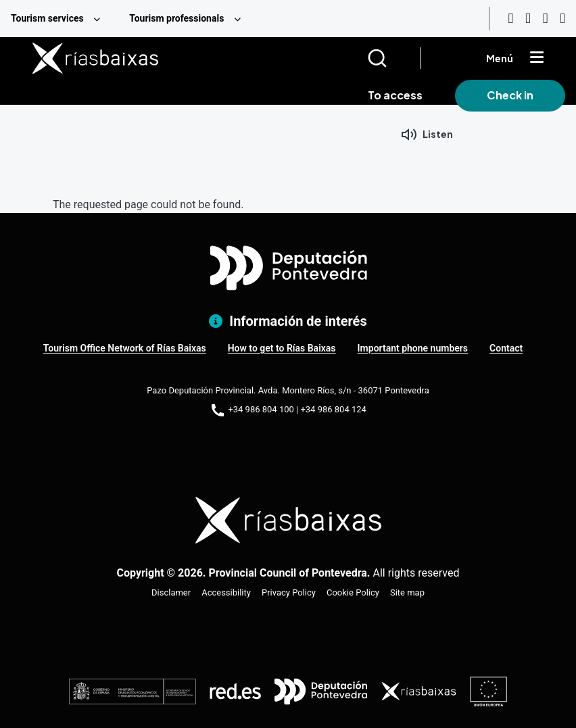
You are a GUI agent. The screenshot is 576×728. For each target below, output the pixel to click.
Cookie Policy (353, 592)
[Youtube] (510, 19)
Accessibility (226, 592)
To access (395, 95)
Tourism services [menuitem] (47, 18)
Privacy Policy (289, 592)
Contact (506, 348)
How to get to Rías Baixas (282, 348)
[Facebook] (546, 19)
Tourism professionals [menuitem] (176, 18)
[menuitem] (59, 19)
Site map (407, 592)
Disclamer (171, 592)
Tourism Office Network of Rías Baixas (125, 348)
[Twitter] (562, 19)
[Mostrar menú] (537, 58)
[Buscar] (394, 58)
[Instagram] (528, 19)
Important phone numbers (413, 348)
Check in (510, 95)
